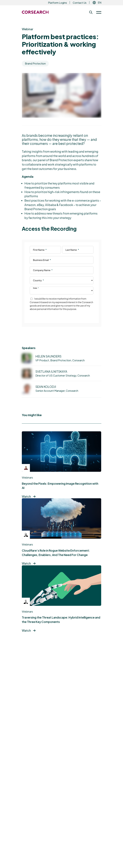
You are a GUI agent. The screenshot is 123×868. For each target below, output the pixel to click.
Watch (26, 496)
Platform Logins (57, 3)
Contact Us (80, 3)
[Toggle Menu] (97, 12)
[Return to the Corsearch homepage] (35, 12)
